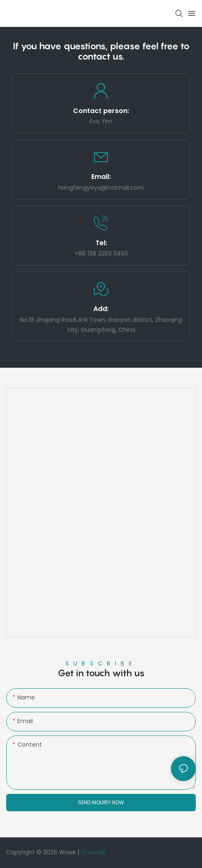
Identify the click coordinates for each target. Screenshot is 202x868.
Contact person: (101, 111)
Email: (101, 177)
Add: (101, 309)
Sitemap (93, 852)
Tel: (101, 243)
